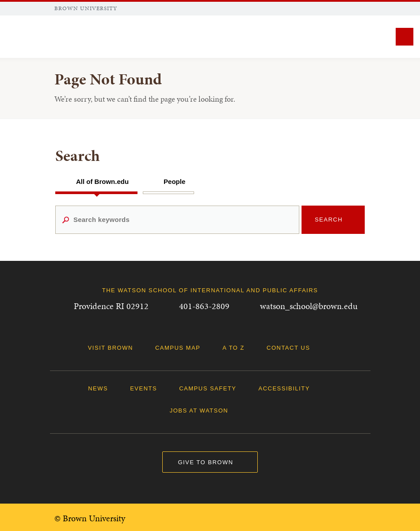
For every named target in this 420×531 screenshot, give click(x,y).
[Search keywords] (177, 220)
